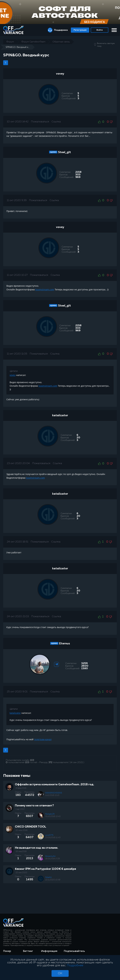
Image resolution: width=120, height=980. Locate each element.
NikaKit (48, 877)
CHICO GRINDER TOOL (31, 827)
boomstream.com (45, 289)
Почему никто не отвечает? (34, 806)
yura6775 (49, 835)
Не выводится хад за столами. (36, 848)
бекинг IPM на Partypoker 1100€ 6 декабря (45, 869)
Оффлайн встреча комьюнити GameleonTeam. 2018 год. (54, 785)
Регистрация (80, 30)
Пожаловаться (40, 122)
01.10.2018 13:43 (53, 817)
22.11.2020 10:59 (53, 880)
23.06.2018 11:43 (53, 838)
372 (50, 762)
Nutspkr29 (50, 814)
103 (32, 760)
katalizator (60, 415)
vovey (60, 74)
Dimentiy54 (50, 856)
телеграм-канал (43, 739)
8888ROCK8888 (54, 793)
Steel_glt (64, 152)
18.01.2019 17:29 (53, 859)
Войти (100, 30)
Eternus (65, 644)
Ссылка (56, 122)
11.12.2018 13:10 (52, 795)
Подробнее (75, 965)
